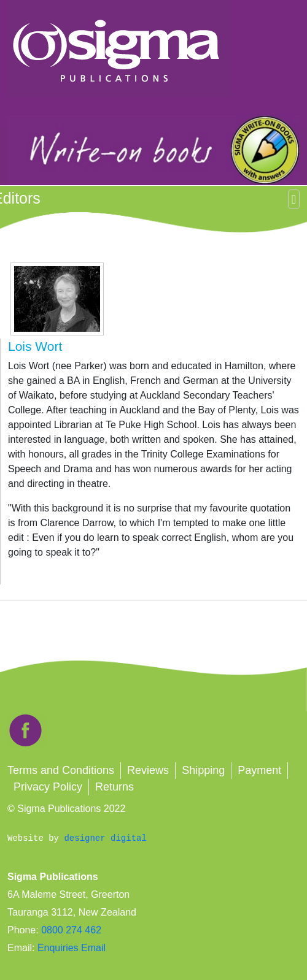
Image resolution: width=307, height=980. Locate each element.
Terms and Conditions (61, 770)
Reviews (148, 770)
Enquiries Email (70, 948)
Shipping (203, 770)
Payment (259, 770)
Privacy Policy (48, 787)
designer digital (105, 838)
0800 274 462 (71, 930)
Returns (115, 787)
